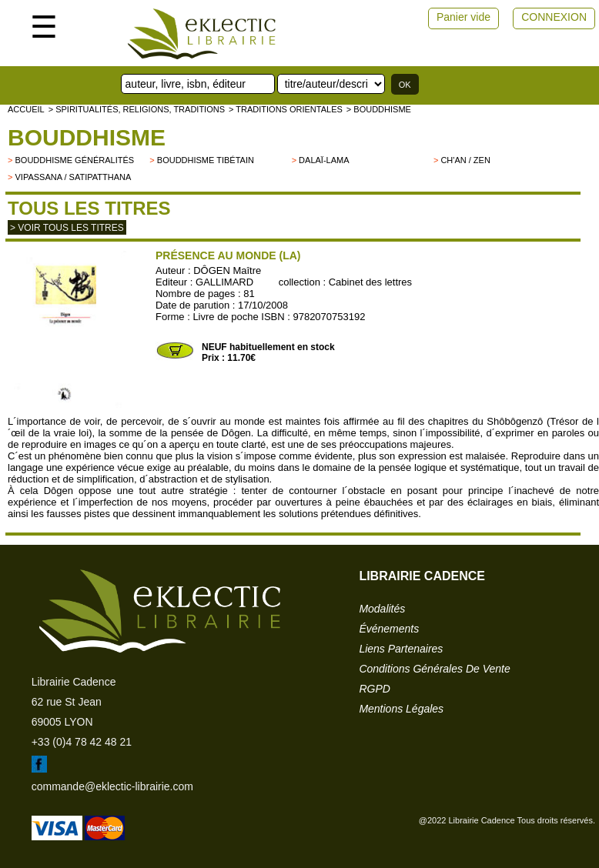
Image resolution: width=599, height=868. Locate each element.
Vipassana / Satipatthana (73, 177)
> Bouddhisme (379, 109)
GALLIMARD (224, 282)
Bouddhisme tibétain (206, 160)
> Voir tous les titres (67, 228)
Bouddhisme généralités (74, 160)
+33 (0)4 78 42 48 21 (82, 742)
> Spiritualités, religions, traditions (137, 109)
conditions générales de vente (434, 669)
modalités (382, 609)
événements (389, 629)
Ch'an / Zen (465, 160)
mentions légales (401, 709)
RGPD (374, 689)
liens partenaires (401, 649)
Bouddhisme (87, 137)
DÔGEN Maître (227, 270)
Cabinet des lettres (370, 282)
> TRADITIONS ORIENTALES (286, 109)
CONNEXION (554, 17)
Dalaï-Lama (324, 160)
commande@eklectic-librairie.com (112, 786)
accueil (26, 109)
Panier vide (463, 17)
